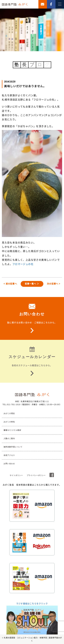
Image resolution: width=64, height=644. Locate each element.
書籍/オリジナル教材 (12, 430)
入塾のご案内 (9, 439)
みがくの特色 (9, 422)
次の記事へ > (54, 284)
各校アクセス (9, 455)
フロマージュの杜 (23, 264)
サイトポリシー (16, 475)
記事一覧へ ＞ (32, 284)
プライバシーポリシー (36, 475)
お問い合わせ (9, 464)
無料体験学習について (13, 447)
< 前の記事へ (10, 284)
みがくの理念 (9, 413)
